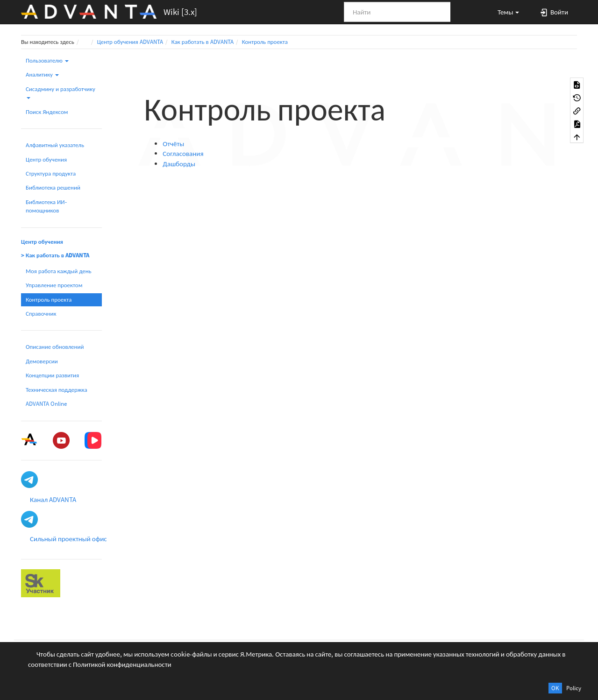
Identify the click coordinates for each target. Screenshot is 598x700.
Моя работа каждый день (59, 271)
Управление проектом (54, 285)
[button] (504, 12)
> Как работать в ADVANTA (55, 255)
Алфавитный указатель (55, 145)
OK (555, 688)
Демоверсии (42, 361)
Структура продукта (51, 173)
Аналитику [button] (42, 74)
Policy (574, 688)
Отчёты (173, 144)
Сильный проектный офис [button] (68, 539)
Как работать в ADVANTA (203, 42)
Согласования (183, 153)
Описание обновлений (55, 347)
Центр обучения (46, 159)
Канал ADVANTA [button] (53, 499)
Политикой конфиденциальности (122, 664)
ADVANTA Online (46, 404)
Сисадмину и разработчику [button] (61, 92)
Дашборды (179, 164)
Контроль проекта (265, 42)
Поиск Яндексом (47, 112)
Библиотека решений (53, 187)
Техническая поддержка (57, 390)
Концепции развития (52, 375)
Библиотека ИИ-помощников (46, 206)
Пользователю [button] (47, 60)
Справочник (41, 314)
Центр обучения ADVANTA (130, 42)
